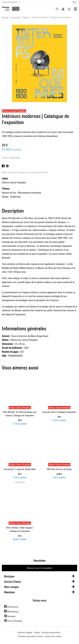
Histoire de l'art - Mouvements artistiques (21, 193)
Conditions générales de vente (30, 636)
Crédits (37, 632)
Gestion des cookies (53, 636)
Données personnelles (51, 632)
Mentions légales (25, 632)
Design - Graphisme (11, 197)
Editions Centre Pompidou (14, 182)
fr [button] (74, 2)
